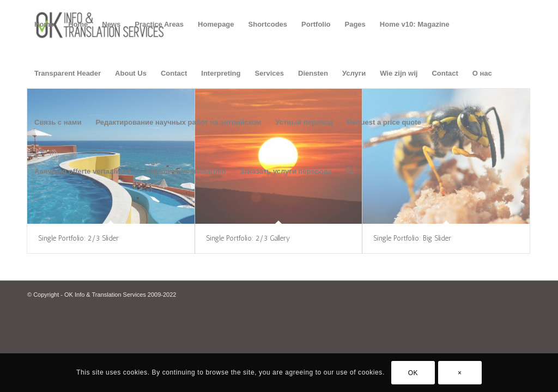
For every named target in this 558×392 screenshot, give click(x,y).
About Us (131, 73)
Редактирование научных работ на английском (178, 122)
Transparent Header (68, 73)
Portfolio (316, 24)
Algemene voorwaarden (186, 171)
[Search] (350, 171)
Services (270, 73)
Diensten (313, 73)
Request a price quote (384, 122)
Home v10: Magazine (415, 24)
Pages (355, 24)
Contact (174, 73)
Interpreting (221, 73)
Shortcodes (268, 24)
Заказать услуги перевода (286, 171)
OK (413, 373)
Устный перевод (304, 122)
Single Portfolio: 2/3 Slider (78, 238)
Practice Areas (159, 24)
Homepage (216, 24)
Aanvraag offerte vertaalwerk (83, 171)
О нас (482, 73)
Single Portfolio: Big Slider (412, 238)
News (111, 24)
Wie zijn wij (399, 73)
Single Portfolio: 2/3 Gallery (248, 238)
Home (44, 24)
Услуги (354, 73)
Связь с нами (58, 122)
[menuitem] (350, 171)
